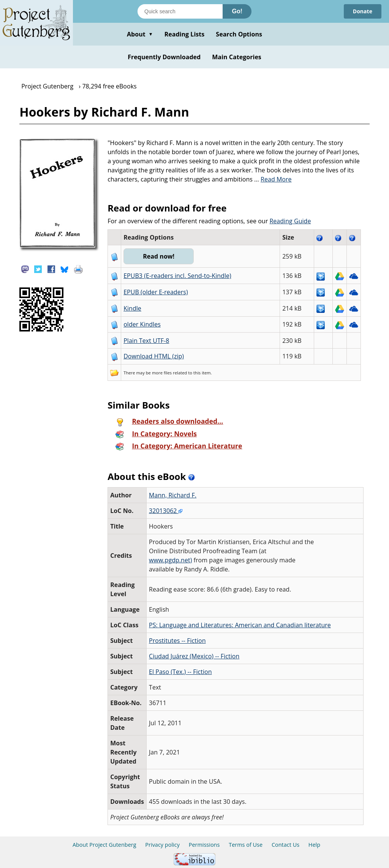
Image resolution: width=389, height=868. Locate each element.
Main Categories (237, 57)
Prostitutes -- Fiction (177, 641)
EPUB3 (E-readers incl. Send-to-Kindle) (177, 276)
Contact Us (285, 845)
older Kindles (142, 324)
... (273, 179)
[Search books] (180, 11)
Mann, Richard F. (173, 495)
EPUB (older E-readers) (156, 292)
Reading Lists (185, 34)
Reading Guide (290, 221)
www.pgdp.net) (170, 560)
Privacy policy (162, 845)
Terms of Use (246, 845)
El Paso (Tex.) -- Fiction (180, 672)
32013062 (166, 511)
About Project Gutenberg (104, 845)
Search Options (239, 34)
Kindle (132, 308)
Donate (363, 11)
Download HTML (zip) (154, 356)
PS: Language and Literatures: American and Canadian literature (240, 625)
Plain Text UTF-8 (146, 341)
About (140, 34)
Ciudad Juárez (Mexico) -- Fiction (194, 656)
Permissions (204, 845)
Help (314, 845)
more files (162, 373)
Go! (237, 11)
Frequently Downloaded (164, 57)
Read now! (159, 256)
